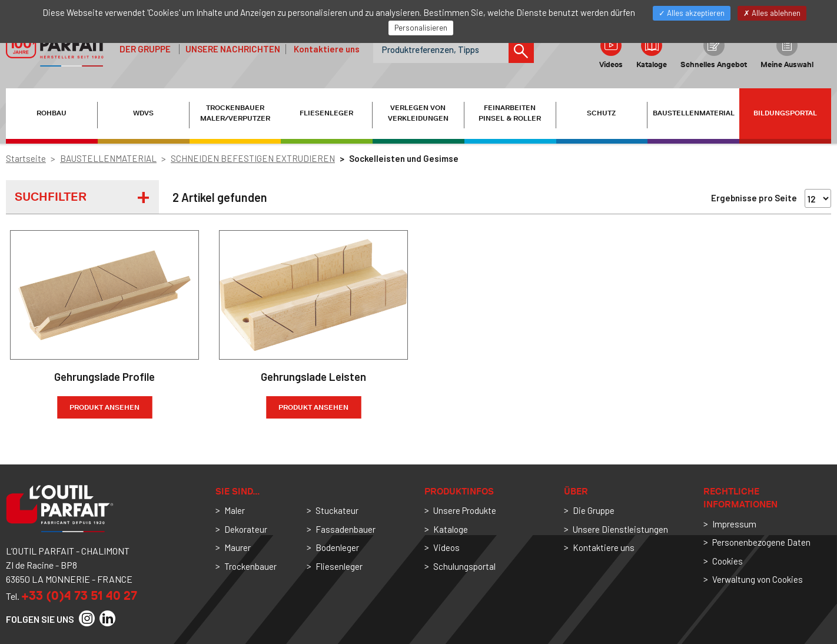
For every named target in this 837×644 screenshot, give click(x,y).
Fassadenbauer (346, 529)
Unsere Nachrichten (233, 49)
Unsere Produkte (465, 510)
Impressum (734, 524)
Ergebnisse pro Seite (754, 198)
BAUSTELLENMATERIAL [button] (694, 113)
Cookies (728, 561)
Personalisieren (421, 28)
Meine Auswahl (787, 52)
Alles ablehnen (772, 13)
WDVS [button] (143, 113)
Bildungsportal (785, 113)
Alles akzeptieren (692, 13)
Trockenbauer (250, 566)
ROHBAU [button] (52, 113)
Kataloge (652, 52)
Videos (611, 52)
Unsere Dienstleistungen (620, 529)
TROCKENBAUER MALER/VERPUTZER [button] (235, 113)
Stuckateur (337, 510)
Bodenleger (337, 547)
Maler (235, 510)
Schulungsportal (464, 566)
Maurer (238, 547)
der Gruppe (145, 49)
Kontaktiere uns (327, 49)
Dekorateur (246, 529)
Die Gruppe (594, 510)
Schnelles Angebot (714, 52)
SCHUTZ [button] (601, 113)
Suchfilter (51, 197)
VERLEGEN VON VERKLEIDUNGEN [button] (418, 113)
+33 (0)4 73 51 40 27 (79, 595)
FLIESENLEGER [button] (326, 113)
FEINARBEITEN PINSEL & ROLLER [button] (510, 113)
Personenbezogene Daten (761, 542)
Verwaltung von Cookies (758, 579)
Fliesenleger (339, 566)
